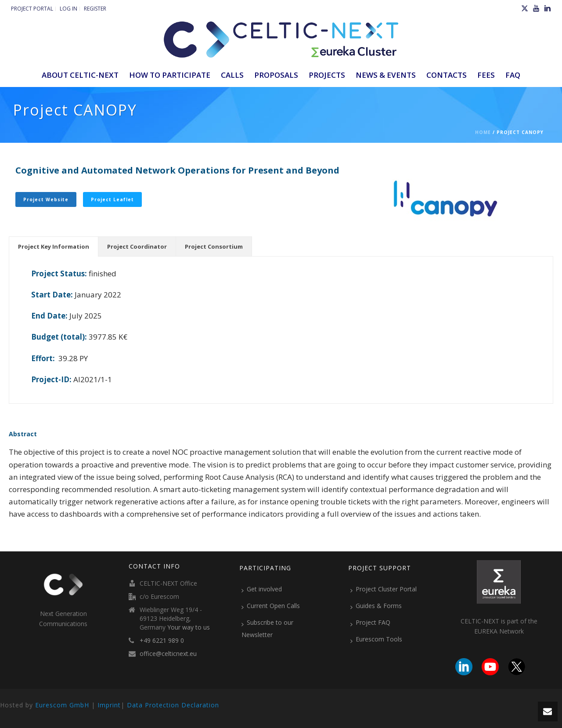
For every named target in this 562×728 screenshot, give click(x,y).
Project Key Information (54, 246)
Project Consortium (214, 246)
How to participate (170, 75)
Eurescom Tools (376, 639)
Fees (486, 75)
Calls (232, 75)
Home (483, 132)
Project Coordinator (137, 246)
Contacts (447, 75)
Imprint (109, 705)
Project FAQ (370, 623)
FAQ (513, 75)
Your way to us (189, 627)
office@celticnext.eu (168, 654)
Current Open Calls (271, 606)
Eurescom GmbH (62, 705)
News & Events (386, 75)
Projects (327, 75)
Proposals (276, 75)
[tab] (54, 246)
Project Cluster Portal (384, 589)
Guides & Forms (376, 606)
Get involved (262, 589)
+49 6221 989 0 (162, 641)
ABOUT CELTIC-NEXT (80, 75)
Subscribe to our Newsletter (267, 628)
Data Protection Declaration (173, 705)
